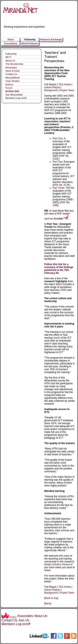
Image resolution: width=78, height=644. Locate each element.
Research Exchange (51, 39)
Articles (9, 84)
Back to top (51, 598)
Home (11, 39)
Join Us (24, 620)
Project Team (67, 90)
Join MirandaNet (14, 95)
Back (48, 604)
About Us (10, 61)
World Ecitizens (30, 43)
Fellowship (30, 39)
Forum (9, 88)
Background (51, 90)
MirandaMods (13, 78)
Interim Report (52, 87)
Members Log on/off (16, 98)
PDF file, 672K (61, 185)
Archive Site (12, 91)
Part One (58, 138)
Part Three (58, 188)
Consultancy (11, 43)
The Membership (14, 64)
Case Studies (12, 81)
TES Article (65, 84)
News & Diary (13, 71)
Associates (11, 67)
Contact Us (11, 74)
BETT (8, 57)
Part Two (58, 162)
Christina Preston (61, 564)
